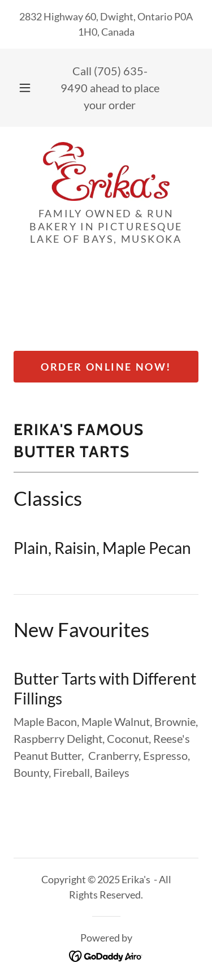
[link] (106, 171)
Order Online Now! (106, 367)
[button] (25, 88)
